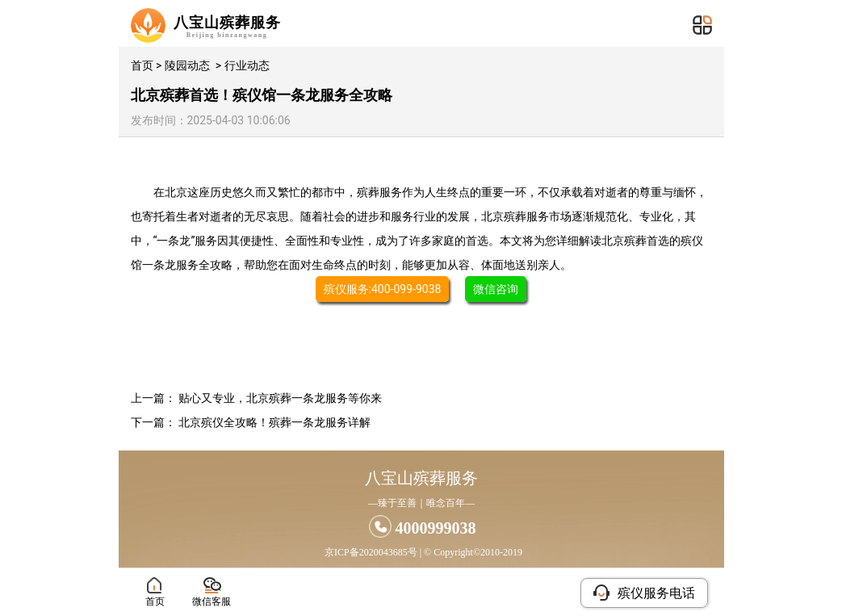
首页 (142, 65)
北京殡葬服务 (515, 216)
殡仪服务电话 (644, 593)
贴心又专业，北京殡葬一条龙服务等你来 (280, 398)
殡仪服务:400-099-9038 (383, 289)
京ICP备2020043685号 (371, 552)
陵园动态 (187, 65)
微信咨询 (496, 289)
